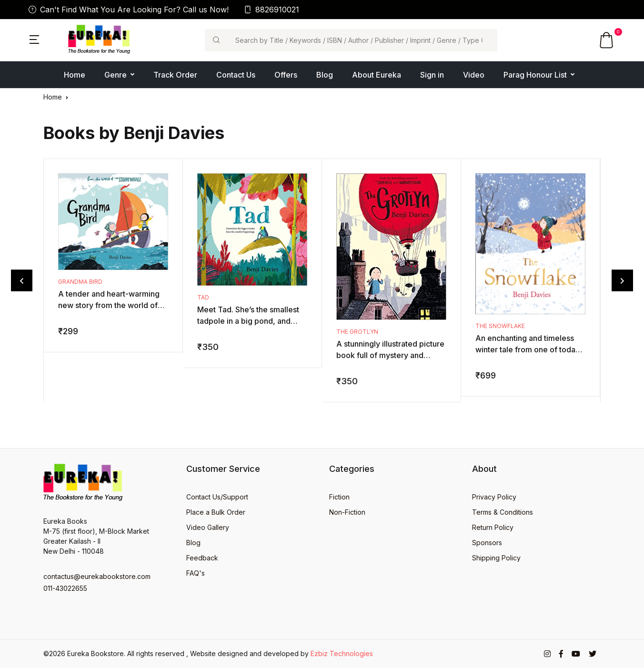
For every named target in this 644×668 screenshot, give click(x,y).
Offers (286, 75)
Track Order (175, 75)
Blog (325, 75)
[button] (34, 39)
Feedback (202, 558)
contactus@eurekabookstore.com (97, 576)
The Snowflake (500, 326)
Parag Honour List (535, 75)
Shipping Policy (496, 558)
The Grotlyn (357, 332)
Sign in (432, 75)
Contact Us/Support (217, 497)
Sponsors (487, 543)
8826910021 (272, 10)
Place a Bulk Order (216, 512)
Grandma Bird (80, 282)
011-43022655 (65, 588)
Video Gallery (208, 527)
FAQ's (196, 573)
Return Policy (493, 527)
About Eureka (377, 75)
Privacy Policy (494, 497)
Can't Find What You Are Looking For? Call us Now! (129, 10)
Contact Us (236, 75)
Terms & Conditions (503, 512)
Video (474, 75)
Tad (203, 297)
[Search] (362, 40)
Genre (116, 75)
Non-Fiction (347, 512)
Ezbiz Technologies (342, 653)
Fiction (339, 497)
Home (75, 75)
